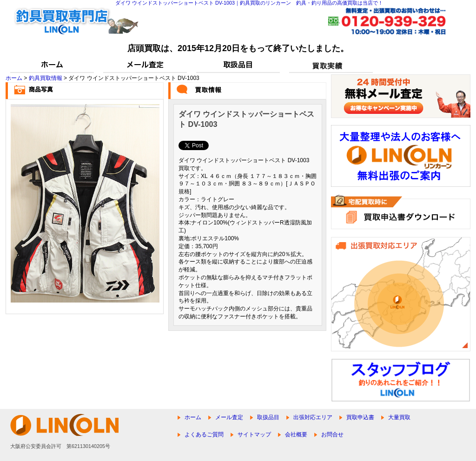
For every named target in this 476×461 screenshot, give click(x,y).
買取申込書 (360, 417)
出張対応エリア (313, 417)
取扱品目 (268, 417)
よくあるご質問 (204, 435)
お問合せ (332, 435)
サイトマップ (254, 435)
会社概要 (296, 435)
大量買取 (399, 417)
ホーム (14, 78)
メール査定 (229, 417)
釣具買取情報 (46, 78)
